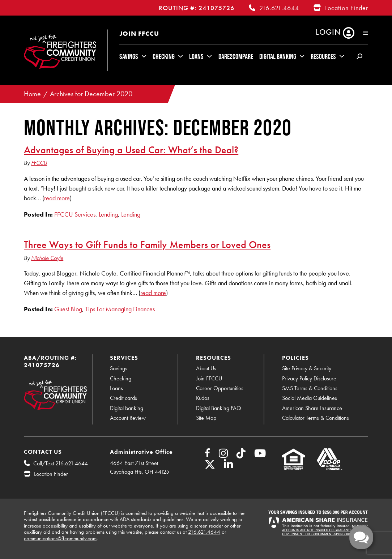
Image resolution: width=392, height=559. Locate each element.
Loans (196, 56)
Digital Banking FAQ (219, 408)
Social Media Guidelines (310, 398)
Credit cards (123, 398)
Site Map (206, 418)
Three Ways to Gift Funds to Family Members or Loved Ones (147, 244)
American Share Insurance (312, 408)
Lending (108, 214)
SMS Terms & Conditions (310, 388)
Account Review (128, 418)
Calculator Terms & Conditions (316, 418)
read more (57, 198)
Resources (323, 56)
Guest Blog (68, 309)
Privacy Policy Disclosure (309, 378)
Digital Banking (278, 56)
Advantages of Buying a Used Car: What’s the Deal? (131, 150)
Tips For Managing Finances (120, 309)
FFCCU (39, 163)
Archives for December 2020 (91, 94)
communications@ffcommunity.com (60, 538)
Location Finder (347, 8)
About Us (206, 368)
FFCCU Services (75, 214)
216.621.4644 (279, 8)
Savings (129, 56)
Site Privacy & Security (307, 368)
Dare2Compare (236, 56)
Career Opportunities (220, 388)
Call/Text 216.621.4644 (61, 463)
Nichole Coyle (47, 258)
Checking (164, 56)
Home (32, 94)
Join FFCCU (139, 33)
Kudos (203, 398)
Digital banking (127, 408)
